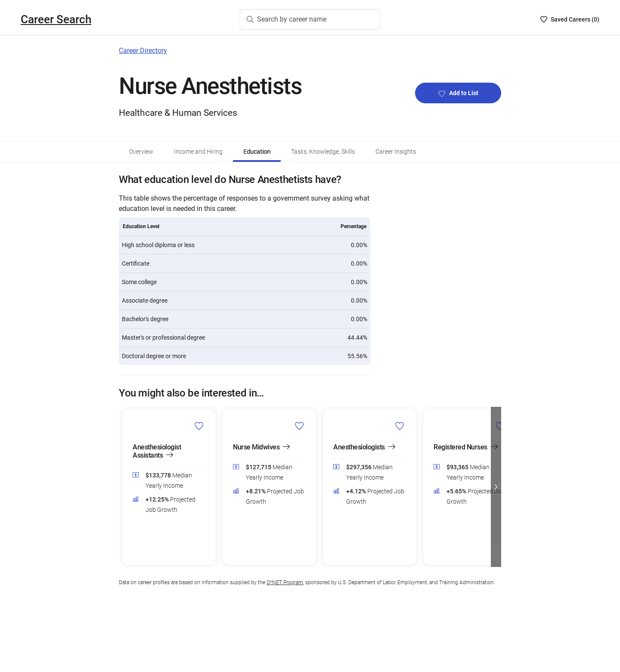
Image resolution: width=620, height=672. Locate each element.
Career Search (56, 19)
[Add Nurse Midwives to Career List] (299, 426)
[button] (496, 487)
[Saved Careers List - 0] (570, 19)
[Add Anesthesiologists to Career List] (400, 426)
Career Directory (143, 51)
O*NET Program (285, 582)
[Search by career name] (310, 19)
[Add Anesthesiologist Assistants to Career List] (199, 426)
